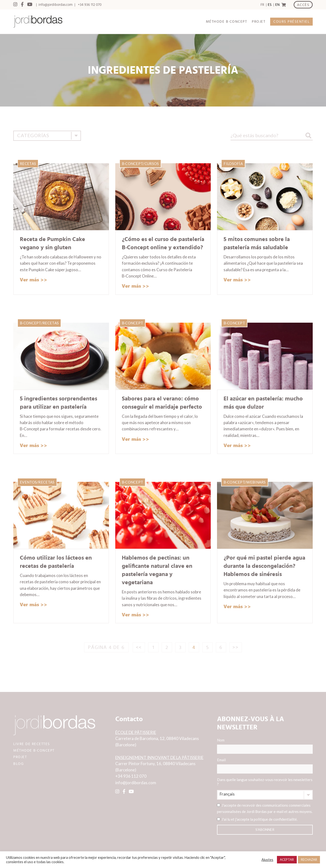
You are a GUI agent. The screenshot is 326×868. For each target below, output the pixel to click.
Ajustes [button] (267, 860)
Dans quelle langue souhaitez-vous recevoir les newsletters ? (265, 782)
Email (265, 766)
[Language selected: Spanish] (269, 5)
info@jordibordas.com (55, 5)
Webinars (256, 482)
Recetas (28, 164)
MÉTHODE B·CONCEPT (227, 22)
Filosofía (233, 164)
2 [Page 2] (167, 647)
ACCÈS (303, 5)
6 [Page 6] (221, 647)
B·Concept (132, 164)
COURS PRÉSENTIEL (291, 22)
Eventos (28, 482)
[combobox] (47, 136)
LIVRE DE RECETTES (32, 744)
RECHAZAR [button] (309, 860)
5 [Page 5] (208, 647)
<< (139, 647)
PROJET (259, 22)
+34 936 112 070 (90, 5)
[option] (269, 5)
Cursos (152, 164)
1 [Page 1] (153, 647)
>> (236, 647)
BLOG (18, 764)
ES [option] (270, 5)
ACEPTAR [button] (287, 860)
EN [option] (277, 5)
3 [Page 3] (180, 647)
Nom (265, 746)
